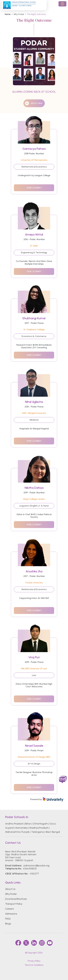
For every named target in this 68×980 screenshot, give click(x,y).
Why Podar (11, 894)
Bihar (28, 824)
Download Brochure (16, 899)
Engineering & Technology (34, 252)
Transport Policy (14, 904)
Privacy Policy (34, 961)
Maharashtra (13, 832)
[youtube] (50, 943)
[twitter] (26, 943)
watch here (34, 103)
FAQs (8, 919)
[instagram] (42, 943)
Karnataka (22, 828)
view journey (34, 188)
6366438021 (30, 869)
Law (34, 675)
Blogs (8, 924)
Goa (52, 824)
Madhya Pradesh (39, 828)
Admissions (11, 914)
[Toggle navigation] (62, 4)
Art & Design (34, 764)
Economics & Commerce (34, 336)
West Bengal (53, 832)
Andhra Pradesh (14, 824)
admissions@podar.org (36, 866)
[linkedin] (34, 943)
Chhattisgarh (40, 824)
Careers (10, 909)
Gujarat (10, 828)
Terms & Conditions (34, 965)
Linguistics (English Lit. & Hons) (34, 506)
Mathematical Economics (34, 167)
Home (8, 14)
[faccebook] (18, 943)
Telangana (38, 832)
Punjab (26, 832)
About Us (10, 889)
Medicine (34, 420)
